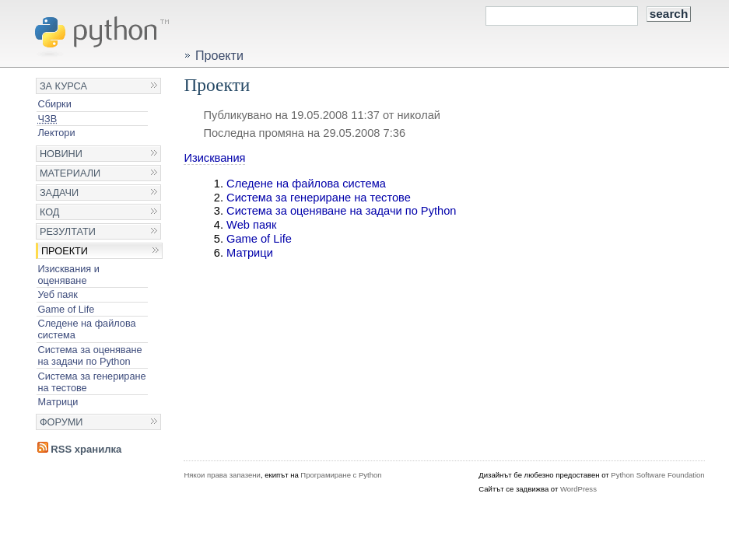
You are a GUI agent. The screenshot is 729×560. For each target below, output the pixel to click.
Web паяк (251, 225)
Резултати (68, 231)
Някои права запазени (222, 475)
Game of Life (66, 309)
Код (50, 212)
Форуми (61, 422)
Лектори (56, 133)
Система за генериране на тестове (91, 382)
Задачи (59, 192)
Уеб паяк (57, 294)
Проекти (65, 251)
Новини (61, 154)
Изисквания (214, 158)
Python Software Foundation (657, 475)
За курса (63, 86)
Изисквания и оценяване (68, 275)
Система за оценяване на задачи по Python (89, 355)
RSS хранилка (80, 449)
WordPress (578, 489)
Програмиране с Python (341, 475)
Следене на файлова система (86, 329)
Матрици (58, 402)
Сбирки (54, 104)
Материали (70, 173)
